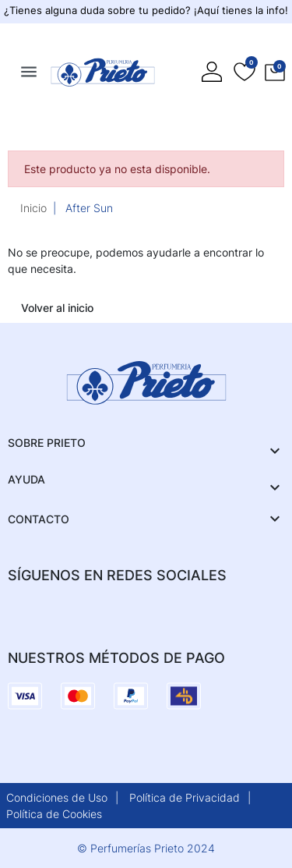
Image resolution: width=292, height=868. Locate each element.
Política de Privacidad (185, 797)
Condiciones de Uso (57, 797)
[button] (275, 72)
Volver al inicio (57, 308)
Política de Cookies (54, 814)
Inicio (33, 208)
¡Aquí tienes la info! (241, 10)
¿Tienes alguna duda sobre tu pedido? (99, 10)
